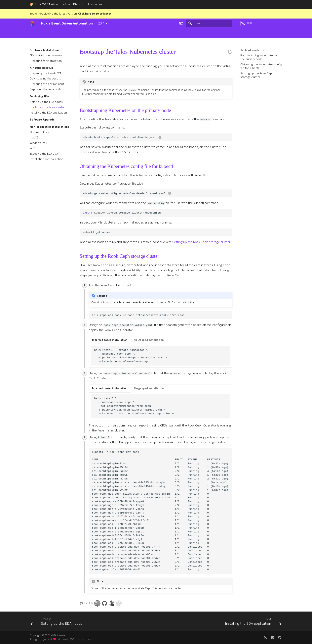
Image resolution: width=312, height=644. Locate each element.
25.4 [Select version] (101, 24)
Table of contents (252, 50)
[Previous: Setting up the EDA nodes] (57, 622)
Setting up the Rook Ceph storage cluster (201, 242)
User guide (105, 33)
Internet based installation (110, 340)
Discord (78, 4)
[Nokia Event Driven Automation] (32, 23)
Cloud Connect (137, 33)
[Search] (209, 23)
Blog (176, 33)
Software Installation (80, 33)
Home (34, 33)
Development (160, 33)
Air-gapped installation (149, 340)
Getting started (52, 33)
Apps (120, 33)
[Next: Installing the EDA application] (252, 622)
